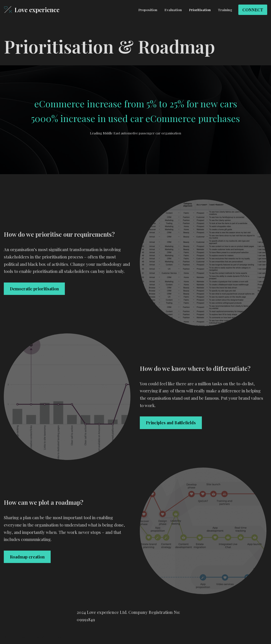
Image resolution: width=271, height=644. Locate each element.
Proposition (148, 10)
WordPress (50, 637)
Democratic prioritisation (34, 293)
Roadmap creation (27, 557)
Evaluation (173, 10)
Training (225, 10)
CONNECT (253, 10)
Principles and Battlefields (171, 423)
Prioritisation (200, 10)
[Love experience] (32, 10)
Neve (9, 637)
